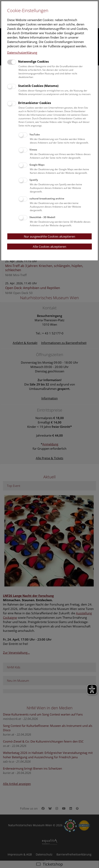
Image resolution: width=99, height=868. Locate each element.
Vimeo (33, 150)
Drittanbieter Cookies (34, 103)
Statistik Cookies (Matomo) (38, 86)
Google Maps (37, 165)
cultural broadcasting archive (47, 199)
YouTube (35, 134)
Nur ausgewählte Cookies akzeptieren (49, 236)
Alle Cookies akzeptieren (49, 247)
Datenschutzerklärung (22, 52)
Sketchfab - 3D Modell (42, 217)
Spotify (34, 180)
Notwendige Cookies (33, 61)
